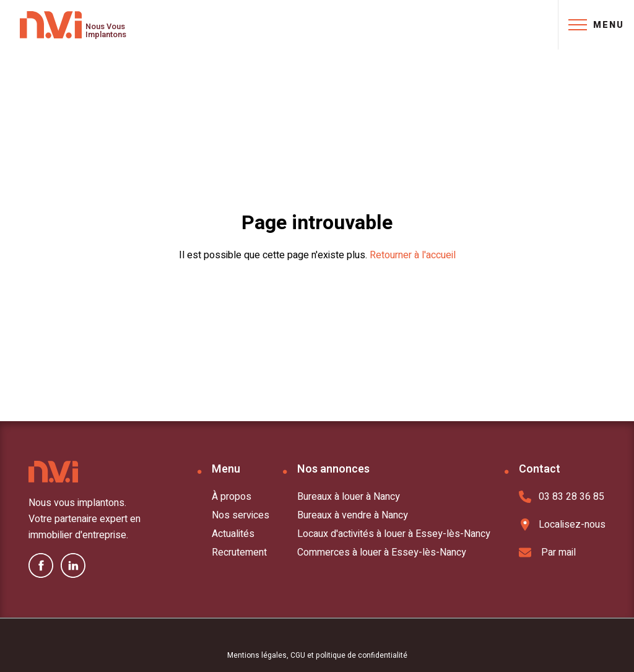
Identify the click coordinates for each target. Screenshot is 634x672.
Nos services (241, 515)
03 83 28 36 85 (562, 497)
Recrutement (239, 552)
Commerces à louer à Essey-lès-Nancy (382, 552)
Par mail (547, 552)
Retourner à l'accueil (413, 255)
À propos (232, 497)
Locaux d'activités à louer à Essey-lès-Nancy (394, 534)
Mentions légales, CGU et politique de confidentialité (317, 655)
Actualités (233, 534)
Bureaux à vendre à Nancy (353, 515)
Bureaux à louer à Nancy (349, 497)
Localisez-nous (562, 525)
